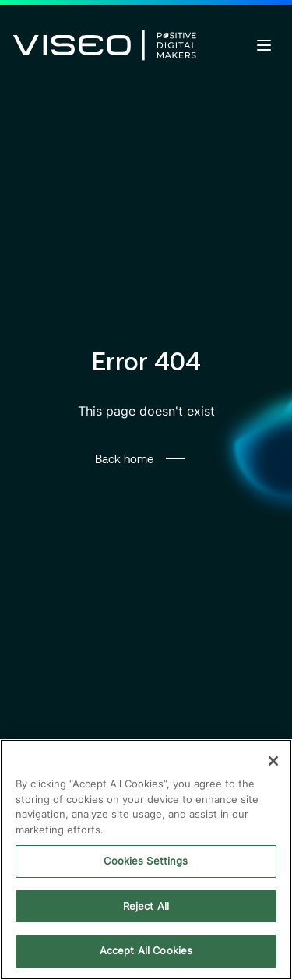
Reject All (146, 906)
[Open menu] (264, 45)
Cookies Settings (146, 861)
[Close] (273, 761)
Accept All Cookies (146, 950)
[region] (146, 860)
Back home (124, 458)
